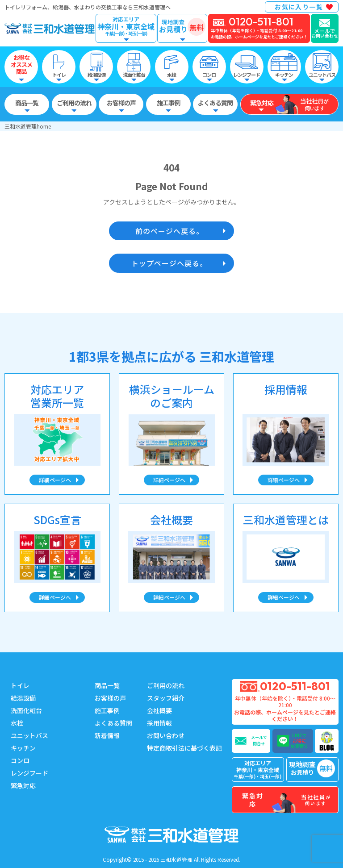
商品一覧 (107, 685)
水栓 (17, 723)
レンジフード (29, 773)
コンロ (20, 760)
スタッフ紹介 (166, 698)
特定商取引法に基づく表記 (184, 748)
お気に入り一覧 (299, 7)
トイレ (20, 685)
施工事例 (107, 710)
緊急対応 (23, 785)
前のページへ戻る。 (169, 231)
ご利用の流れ (166, 685)
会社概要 (159, 710)
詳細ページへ (55, 480)
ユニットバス (29, 735)
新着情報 (107, 735)
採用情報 (159, 723)
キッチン (23, 748)
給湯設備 (23, 698)
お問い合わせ (166, 735)
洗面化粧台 (26, 710)
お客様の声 (110, 698)
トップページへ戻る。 (169, 263)
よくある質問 (113, 723)
